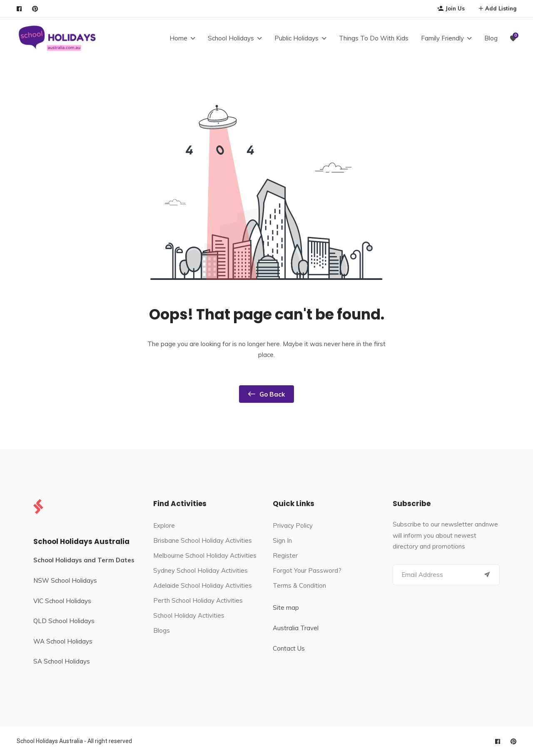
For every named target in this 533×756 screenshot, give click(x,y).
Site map (286, 608)
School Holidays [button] (231, 38)
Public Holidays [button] (296, 38)
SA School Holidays (62, 661)
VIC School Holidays (62, 601)
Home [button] (178, 38)
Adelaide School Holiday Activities (203, 585)
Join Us (451, 8)
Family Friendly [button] (442, 38)
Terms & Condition (299, 585)
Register (285, 555)
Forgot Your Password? (307, 570)
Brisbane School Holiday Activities (203, 540)
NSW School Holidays (65, 580)
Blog (491, 38)
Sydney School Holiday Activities (200, 570)
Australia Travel (296, 628)
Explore (164, 525)
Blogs (162, 630)
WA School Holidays (63, 641)
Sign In (282, 540)
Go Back (266, 394)
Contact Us (289, 648)
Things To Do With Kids (374, 38)
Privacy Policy (293, 525)
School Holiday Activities (189, 615)
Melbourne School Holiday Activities (205, 555)
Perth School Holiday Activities (198, 600)
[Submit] (487, 575)
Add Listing (498, 8)
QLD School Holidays (64, 621)
